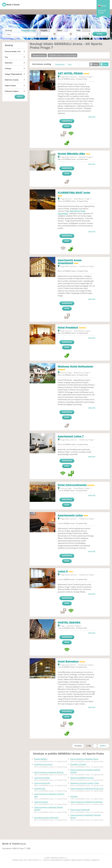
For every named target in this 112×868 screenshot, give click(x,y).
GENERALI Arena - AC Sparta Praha (62, 55)
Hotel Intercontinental (72, 485)
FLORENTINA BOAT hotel (74, 193)
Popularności (60, 64)
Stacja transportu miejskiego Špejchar (49, 772)
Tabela (96, 64)
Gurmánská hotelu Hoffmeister (46, 818)
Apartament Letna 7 (71, 436)
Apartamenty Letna (70, 515)
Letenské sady (40, 788)
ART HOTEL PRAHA (70, 73)
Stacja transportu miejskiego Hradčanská (86, 802)
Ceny (70, 64)
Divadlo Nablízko (41, 759)
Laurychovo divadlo (42, 778)
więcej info (92, 117)
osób (78, 30)
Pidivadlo (74, 796)
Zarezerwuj (67, 121)
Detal (67, 126)
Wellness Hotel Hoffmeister (75, 367)
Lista (105, 64)
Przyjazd (44, 30)
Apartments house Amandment (70, 262)
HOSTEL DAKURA (69, 623)
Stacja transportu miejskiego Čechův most (87, 788)
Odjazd (60, 30)
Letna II (63, 571)
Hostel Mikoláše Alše (71, 154)
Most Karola (75, 211)
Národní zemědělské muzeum (82, 778)
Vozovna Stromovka (42, 783)
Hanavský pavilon (41, 802)
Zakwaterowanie (39, 55)
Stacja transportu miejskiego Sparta (84, 759)
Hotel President (68, 328)
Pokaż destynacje (29, 30)
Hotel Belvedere (68, 662)
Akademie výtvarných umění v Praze (85, 783)
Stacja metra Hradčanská (80, 810)
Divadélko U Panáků (78, 764)
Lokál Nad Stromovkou (43, 764)
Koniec (103, 746)
